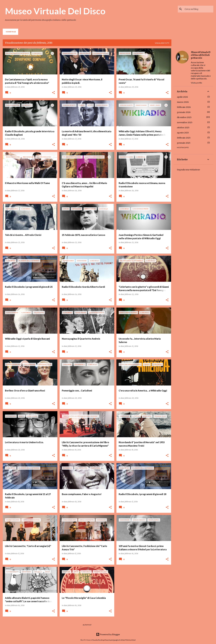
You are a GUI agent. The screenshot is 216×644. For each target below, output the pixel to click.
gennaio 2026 (184, 112)
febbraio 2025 (184, 138)
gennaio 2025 (184, 143)
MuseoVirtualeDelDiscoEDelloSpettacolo (201, 55)
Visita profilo (196, 83)
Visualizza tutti (162, 43)
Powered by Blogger (108, 634)
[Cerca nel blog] (198, 9)
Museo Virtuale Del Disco (55, 11)
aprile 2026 (182, 97)
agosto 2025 (183, 133)
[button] (53, 93)
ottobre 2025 (183, 128)
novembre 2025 (185, 122)
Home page (11, 32)
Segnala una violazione (188, 170)
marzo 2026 (183, 102)
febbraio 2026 (184, 107)
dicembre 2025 (184, 117)
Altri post (87, 625)
